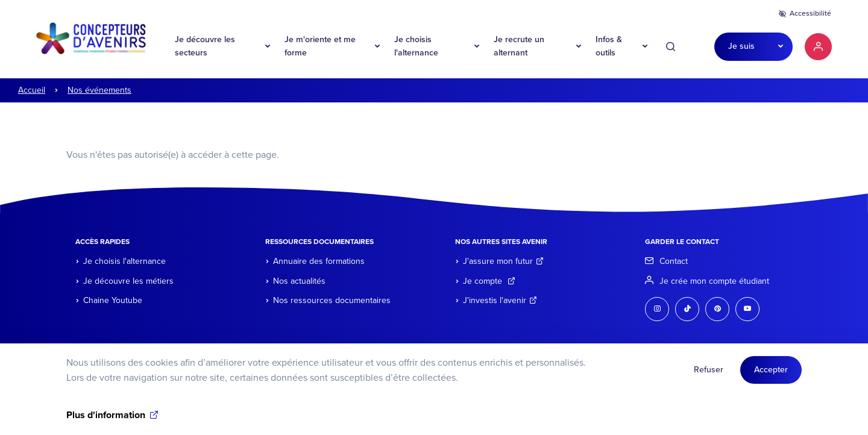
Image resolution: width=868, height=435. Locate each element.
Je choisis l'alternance (416, 46)
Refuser (709, 374)
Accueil (32, 90)
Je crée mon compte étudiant (714, 281)
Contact (674, 261)
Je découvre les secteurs (205, 46)
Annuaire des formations (319, 261)
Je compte (489, 281)
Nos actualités (299, 281)
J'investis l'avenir (500, 300)
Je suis (741, 46)
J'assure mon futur (503, 261)
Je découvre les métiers (128, 281)
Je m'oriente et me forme (320, 46)
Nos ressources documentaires (332, 300)
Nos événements (99, 90)
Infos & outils (609, 46)
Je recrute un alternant (519, 46)
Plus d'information (106, 420)
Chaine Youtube (113, 300)
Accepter (771, 374)
